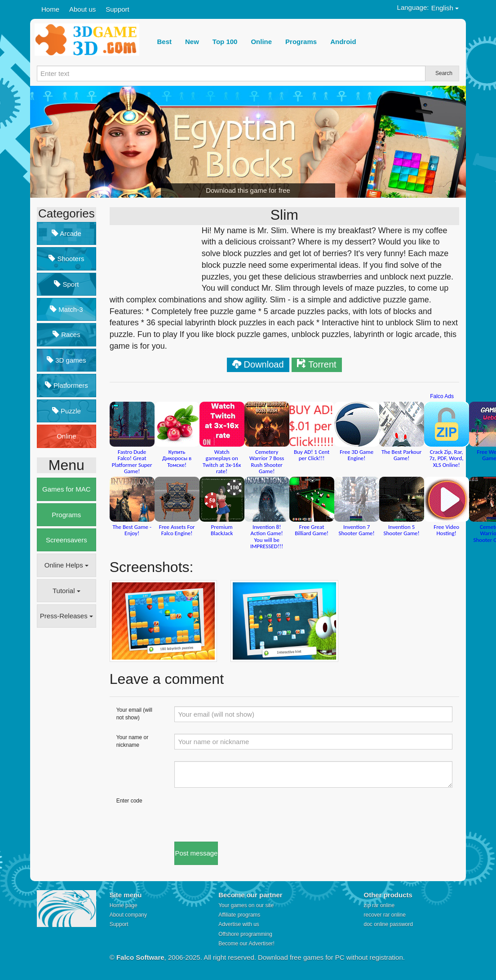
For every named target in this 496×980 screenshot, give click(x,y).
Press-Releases (66, 616)
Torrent (322, 364)
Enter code (129, 801)
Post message (196, 853)
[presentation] (243, 815)
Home (50, 9)
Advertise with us (239, 924)
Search (444, 73)
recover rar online (384, 915)
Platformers (66, 385)
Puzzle (66, 411)
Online (66, 436)
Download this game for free (248, 190)
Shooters (66, 259)
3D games (66, 360)
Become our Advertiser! (246, 944)
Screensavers (66, 540)
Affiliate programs (239, 915)
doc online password (388, 924)
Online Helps (66, 565)
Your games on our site (246, 905)
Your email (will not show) (134, 714)
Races (66, 335)
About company (128, 915)
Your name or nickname (133, 741)
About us (82, 9)
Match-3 (66, 309)
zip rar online (379, 905)
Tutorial (66, 591)
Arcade (66, 233)
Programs (66, 515)
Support (117, 9)
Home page (124, 905)
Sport (66, 284)
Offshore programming (245, 934)
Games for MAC (66, 489)
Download (264, 364)
